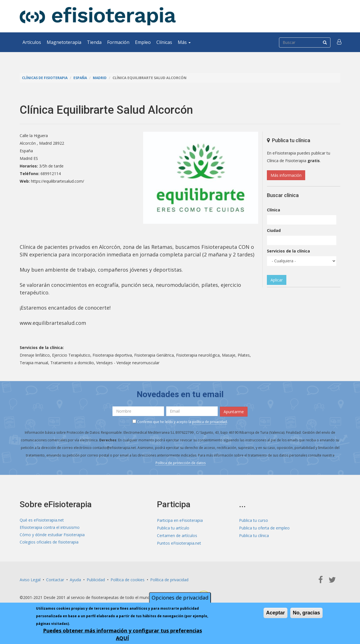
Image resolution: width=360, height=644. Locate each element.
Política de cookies (128, 579)
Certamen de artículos (177, 535)
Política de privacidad (169, 579)
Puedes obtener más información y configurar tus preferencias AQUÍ (122, 634)
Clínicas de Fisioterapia (45, 78)
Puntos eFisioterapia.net (179, 543)
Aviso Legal (30, 579)
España (82, 78)
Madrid (102, 78)
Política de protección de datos (181, 463)
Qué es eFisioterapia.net (42, 520)
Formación (118, 42)
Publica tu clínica (254, 535)
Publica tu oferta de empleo (264, 527)
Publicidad (96, 579)
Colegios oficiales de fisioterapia (49, 543)
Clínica (274, 210)
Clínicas (164, 42)
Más (184, 42)
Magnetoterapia (64, 42)
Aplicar (277, 280)
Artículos (32, 42)
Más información (286, 175)
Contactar (55, 579)
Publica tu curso (254, 520)
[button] (339, 42)
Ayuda (75, 579)
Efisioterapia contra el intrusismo (50, 527)
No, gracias (306, 613)
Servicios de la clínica (288, 251)
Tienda (94, 42)
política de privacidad (210, 421)
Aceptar (275, 613)
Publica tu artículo (173, 527)
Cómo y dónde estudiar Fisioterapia (52, 535)
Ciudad (274, 230)
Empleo (143, 42)
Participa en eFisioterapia (180, 520)
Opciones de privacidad (180, 598)
